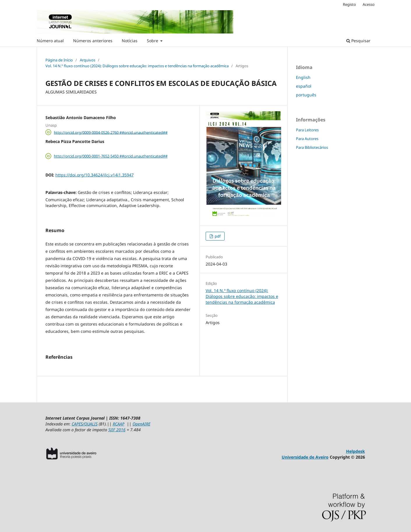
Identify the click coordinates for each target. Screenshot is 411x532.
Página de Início (59, 60)
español (304, 86)
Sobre (153, 41)
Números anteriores (93, 41)
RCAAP (119, 424)
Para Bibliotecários (312, 147)
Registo (349, 4)
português (306, 95)
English (303, 77)
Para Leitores (307, 130)
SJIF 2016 (117, 430)
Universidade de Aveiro (305, 457)
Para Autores (307, 139)
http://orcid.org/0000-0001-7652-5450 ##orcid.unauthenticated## (111, 156)
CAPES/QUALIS (85, 424)
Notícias (130, 41)
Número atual (50, 41)
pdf (217, 236)
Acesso (369, 4)
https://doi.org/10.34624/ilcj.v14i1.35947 (95, 175)
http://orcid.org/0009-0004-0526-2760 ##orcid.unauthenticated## (111, 132)
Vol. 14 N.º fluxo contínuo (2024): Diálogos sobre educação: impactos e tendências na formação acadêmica (137, 66)
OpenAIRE (141, 424)
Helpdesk (356, 451)
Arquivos (88, 60)
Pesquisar (358, 41)
